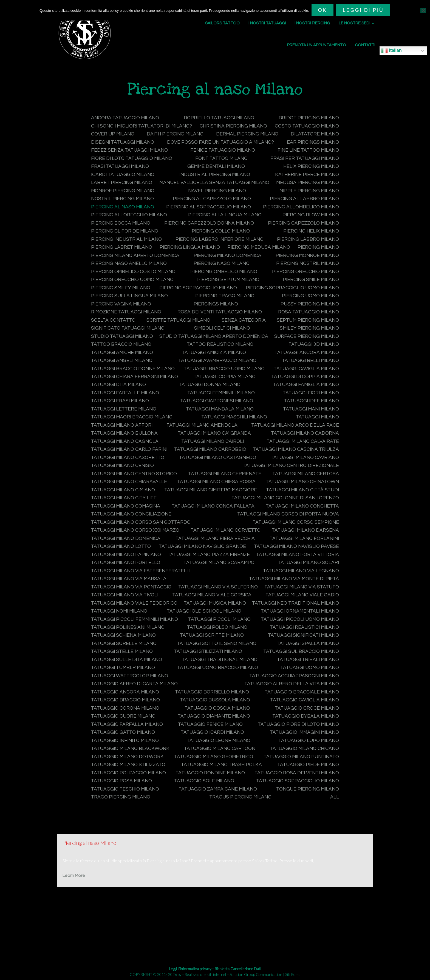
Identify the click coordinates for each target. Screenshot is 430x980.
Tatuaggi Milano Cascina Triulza (136, 471)
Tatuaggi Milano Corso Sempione (294, 543)
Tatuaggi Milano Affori (201, 439)
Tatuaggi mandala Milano (304, 423)
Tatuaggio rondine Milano (303, 808)
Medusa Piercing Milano (124, 198)
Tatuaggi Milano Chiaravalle (300, 495)
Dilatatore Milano (214, 142)
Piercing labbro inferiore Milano (293, 246)
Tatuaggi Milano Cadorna (126, 455)
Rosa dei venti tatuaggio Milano (220, 326)
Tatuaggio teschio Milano (303, 824)
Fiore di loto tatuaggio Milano (133, 166)
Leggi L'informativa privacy (190, 969)
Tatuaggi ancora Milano (125, 374)
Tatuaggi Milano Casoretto (301, 471)
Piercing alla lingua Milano (301, 222)
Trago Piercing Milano (308, 832)
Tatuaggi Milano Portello (127, 591)
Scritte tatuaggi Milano (179, 334)
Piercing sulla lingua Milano (131, 310)
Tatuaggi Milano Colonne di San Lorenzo (283, 519)
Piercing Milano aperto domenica (293, 262)
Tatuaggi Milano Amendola (302, 439)
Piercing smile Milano (217, 294)
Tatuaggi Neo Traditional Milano (137, 639)
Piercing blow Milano (120, 230)
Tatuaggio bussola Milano (127, 736)
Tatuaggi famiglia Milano (125, 407)
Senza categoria (243, 334)
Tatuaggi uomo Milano (217, 703)
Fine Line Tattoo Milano (307, 158)
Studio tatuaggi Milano (123, 351)
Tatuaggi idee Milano (120, 423)
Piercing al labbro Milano (127, 214)
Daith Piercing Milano (309, 134)
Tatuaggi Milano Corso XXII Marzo (137, 551)
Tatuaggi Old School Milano (300, 639)
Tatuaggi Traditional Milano (131, 695)
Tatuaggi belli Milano (121, 383)
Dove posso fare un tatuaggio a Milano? (146, 150)
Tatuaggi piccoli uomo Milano (209, 655)
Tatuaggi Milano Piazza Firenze (134, 583)
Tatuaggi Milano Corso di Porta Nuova (286, 535)
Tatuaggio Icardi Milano (124, 768)
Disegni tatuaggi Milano (306, 142)
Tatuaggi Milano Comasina (127, 527)
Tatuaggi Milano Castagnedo (131, 479)
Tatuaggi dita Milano (218, 399)
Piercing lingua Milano (308, 254)
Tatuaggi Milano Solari (307, 591)
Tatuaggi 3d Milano (117, 366)
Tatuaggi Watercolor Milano (299, 703)
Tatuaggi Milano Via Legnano (299, 599)
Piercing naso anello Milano (300, 270)
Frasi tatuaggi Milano (121, 174)
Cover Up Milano (219, 134)
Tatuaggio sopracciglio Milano (134, 824)
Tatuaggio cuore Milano (305, 744)
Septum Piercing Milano (307, 334)
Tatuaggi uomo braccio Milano (133, 703)
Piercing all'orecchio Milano (217, 222)
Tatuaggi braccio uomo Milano (297, 383)
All (335, 840)
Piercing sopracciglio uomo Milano (290, 302)
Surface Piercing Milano (124, 359)
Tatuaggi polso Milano (122, 663)
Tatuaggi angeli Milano (208, 374)
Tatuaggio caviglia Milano (216, 736)
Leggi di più (363, 10)
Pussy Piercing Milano (309, 318)
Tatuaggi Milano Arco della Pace (136, 447)
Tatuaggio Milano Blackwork (299, 776)
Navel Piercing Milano (309, 198)
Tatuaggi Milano (114, 439)
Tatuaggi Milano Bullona (222, 447)
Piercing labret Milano (216, 254)
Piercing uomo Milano (309, 310)
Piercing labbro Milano (123, 254)
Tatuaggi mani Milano (120, 431)
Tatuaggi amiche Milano (208, 366)
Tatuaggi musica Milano (307, 631)
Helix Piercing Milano (310, 174)
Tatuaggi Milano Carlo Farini (215, 463)
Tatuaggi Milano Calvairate (128, 463)
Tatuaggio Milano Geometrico (132, 791)
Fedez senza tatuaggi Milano (131, 158)
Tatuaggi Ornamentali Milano (132, 647)
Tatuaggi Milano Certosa (214, 495)
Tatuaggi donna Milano (307, 399)
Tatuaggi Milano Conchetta (301, 527)
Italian (391, 51)
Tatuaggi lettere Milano (209, 423)
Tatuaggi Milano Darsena (304, 551)
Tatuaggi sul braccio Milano (214, 687)
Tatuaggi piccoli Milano (124, 655)
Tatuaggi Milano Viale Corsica (298, 623)
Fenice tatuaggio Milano (222, 158)
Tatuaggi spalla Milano (225, 679)
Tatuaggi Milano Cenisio (306, 479)
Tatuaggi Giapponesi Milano (301, 415)
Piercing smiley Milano (308, 294)
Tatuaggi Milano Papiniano (302, 575)
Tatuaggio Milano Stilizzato (130, 800)
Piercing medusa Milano (124, 262)
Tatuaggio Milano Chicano (214, 784)
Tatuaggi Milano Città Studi (301, 511)
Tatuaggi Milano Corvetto (226, 551)
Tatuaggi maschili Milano (305, 431)
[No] (423, 10)
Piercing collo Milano (309, 238)
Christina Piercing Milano (304, 126)
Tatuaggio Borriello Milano (130, 727)
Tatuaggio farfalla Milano (302, 751)
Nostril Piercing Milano (206, 206)
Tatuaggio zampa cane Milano (132, 832)
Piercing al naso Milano (207, 214)
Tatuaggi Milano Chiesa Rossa (132, 503)
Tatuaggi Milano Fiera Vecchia (215, 559)
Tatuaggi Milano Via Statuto (130, 623)
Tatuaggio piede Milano (307, 800)
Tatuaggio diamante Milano (129, 751)
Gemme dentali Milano (216, 174)
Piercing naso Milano (120, 278)
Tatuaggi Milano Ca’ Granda (301, 447)
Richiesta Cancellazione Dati (238, 969)
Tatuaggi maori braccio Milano (210, 431)
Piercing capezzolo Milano (128, 238)
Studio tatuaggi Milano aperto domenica (282, 351)
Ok (323, 10)
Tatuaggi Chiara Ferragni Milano (217, 391)
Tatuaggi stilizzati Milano (127, 687)
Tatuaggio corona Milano (303, 736)
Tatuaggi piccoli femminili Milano (293, 647)
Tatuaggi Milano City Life (125, 519)
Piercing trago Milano (225, 310)
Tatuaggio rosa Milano (228, 816)
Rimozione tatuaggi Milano (128, 326)
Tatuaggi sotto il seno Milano (132, 679)
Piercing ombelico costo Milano (295, 278)
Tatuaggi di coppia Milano (126, 399)
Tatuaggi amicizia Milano (305, 366)
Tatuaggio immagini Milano (212, 768)
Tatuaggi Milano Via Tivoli (213, 623)
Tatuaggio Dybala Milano (216, 751)
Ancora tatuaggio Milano (126, 118)
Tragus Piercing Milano (123, 840)
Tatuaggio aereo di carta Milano (294, 711)
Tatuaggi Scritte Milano (124, 671)
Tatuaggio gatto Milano (306, 759)
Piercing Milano (202, 262)
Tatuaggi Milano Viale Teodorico (221, 631)
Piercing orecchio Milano (207, 286)
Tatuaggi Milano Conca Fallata (213, 527)
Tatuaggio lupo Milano (208, 776)
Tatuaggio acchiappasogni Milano (138, 711)
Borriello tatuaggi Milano (219, 118)
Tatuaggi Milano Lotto (122, 567)
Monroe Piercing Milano (217, 198)
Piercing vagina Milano (122, 318)
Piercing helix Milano (120, 246)
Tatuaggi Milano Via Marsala (130, 607)
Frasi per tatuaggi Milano (304, 166)
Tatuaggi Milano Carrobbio (302, 463)
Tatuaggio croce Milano (216, 744)
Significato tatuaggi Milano (129, 342)
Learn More (74, 918)
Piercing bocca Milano (198, 230)
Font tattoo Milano (222, 166)
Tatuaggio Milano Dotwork (301, 784)
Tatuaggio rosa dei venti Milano (135, 816)
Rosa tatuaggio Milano (307, 326)
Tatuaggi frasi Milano (207, 415)
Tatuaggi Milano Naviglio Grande (294, 567)
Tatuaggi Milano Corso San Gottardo (143, 543)
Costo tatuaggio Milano (125, 134)
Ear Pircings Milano (312, 150)
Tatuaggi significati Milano (214, 671)
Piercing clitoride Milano (221, 238)
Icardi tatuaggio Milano (124, 182)
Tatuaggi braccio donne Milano (203, 383)
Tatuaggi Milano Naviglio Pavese (135, 575)
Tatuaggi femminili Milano (303, 407)
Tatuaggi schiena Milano (305, 663)
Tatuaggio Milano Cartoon (128, 784)
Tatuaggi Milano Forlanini (303, 559)
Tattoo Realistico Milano (304, 359)
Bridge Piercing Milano (308, 118)
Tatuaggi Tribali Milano (222, 695)
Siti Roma (293, 974)
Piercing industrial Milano (198, 246)
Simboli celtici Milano (223, 342)
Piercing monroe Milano (211, 270)
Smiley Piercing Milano (308, 342)
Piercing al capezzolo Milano (299, 206)
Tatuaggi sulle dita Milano (302, 687)
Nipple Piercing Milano (122, 206)
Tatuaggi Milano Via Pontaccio (133, 615)
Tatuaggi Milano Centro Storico (294, 487)
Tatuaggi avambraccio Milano (299, 374)
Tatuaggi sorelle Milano (305, 671)
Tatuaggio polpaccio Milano (130, 808)
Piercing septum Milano (123, 294)
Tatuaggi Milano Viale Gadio (129, 631)
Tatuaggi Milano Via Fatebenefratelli (142, 599)
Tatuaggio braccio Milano (303, 727)
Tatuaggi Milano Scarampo (219, 591)
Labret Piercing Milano (123, 190)
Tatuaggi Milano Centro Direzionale (141, 487)
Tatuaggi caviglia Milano (125, 391)
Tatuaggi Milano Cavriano (222, 479)
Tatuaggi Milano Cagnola (218, 455)
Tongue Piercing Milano (225, 832)
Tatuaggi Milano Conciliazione (133, 535)
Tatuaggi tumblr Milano (306, 695)
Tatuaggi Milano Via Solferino (298, 615)
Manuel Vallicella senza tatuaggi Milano (282, 190)
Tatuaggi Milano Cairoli (306, 455)
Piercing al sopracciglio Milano (295, 214)
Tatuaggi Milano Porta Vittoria (296, 583)
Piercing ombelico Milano (126, 286)
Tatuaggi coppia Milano (307, 391)
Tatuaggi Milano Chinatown (222, 503)
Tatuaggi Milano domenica (127, 559)
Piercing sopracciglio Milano (131, 302)
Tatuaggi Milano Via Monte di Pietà (292, 607)
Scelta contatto (114, 334)
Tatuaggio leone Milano (124, 776)
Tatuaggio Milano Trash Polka (222, 800)
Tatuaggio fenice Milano (125, 759)
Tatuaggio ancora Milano (304, 719)
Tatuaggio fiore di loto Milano (216, 759)
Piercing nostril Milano (200, 278)
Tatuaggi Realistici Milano (213, 663)
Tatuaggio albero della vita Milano (140, 719)
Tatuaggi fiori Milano (121, 415)
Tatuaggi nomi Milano (222, 639)
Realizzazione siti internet (206, 974)
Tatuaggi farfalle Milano (214, 407)
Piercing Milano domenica (126, 270)
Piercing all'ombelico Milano (131, 222)
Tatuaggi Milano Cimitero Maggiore (139, 511)
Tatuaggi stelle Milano (307, 679)
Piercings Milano (216, 318)
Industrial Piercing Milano (215, 182)
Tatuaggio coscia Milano (125, 744)
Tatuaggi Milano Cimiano (305, 503)
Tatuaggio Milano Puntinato (299, 791)
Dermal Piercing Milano (123, 142)
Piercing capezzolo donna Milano (292, 230)
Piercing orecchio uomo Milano (296, 286)
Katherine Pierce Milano (306, 182)
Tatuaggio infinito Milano (303, 768)
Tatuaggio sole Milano (308, 816)
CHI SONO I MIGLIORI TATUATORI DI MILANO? (144, 126)
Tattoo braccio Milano (213, 359)
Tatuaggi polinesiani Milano (300, 655)
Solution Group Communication (256, 974)
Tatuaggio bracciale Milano (218, 727)
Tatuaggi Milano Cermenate (129, 495)
